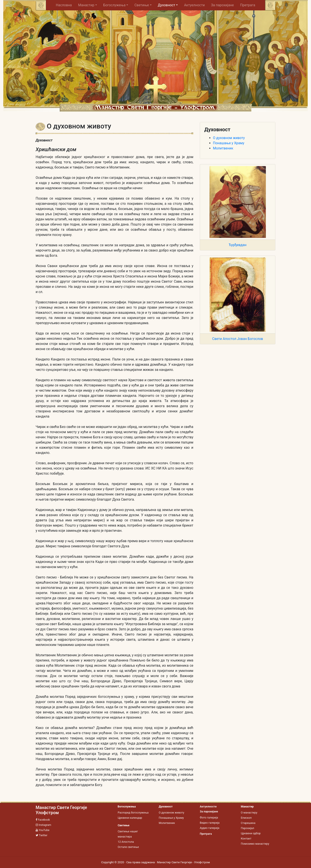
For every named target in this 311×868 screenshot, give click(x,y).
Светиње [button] (142, 5)
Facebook (43, 820)
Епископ (246, 818)
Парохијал (248, 828)
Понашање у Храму (229, 143)
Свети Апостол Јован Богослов (237, 339)
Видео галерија (210, 823)
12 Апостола (126, 842)
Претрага (248, 5)
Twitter (41, 835)
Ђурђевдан (238, 245)
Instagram (43, 825)
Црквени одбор (251, 833)
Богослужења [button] (114, 5)
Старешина (248, 823)
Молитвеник (223, 148)
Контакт (246, 838)
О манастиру (249, 813)
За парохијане (222, 5)
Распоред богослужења (133, 813)
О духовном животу (229, 138)
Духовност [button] (167, 5)
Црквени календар (130, 818)
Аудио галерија (209, 828)
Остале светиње (128, 847)
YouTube (43, 830)
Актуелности (194, 5)
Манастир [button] (86, 5)
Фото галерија (209, 818)
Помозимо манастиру (255, 844)
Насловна (66, 5)
